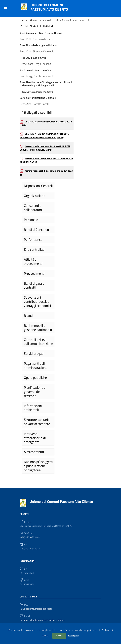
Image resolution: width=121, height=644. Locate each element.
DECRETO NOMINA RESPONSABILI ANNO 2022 (46, 123)
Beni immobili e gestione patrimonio (38, 328)
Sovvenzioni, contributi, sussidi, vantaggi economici (37, 301)
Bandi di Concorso (36, 230)
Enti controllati (34, 250)
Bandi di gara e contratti (34, 286)
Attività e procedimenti (33, 262)
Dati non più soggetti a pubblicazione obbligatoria (38, 466)
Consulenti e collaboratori (33, 208)
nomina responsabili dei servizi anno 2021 (46, 173)
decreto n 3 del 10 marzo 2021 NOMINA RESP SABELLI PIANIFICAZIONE (45, 148)
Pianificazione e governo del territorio (35, 392)
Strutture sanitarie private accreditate (37, 422)
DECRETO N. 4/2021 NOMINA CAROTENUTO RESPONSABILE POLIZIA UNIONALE (44, 136)
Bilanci (28, 316)
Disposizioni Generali (38, 186)
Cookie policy (74, 636)
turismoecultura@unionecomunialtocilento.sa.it (43, 620)
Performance (33, 240)
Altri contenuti (34, 452)
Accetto (59, 636)
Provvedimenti (34, 274)
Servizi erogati (34, 354)
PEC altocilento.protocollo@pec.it (36, 609)
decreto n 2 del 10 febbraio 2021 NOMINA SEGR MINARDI (46, 160)
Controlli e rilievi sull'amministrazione (38, 342)
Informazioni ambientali (33, 408)
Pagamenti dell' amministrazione (36, 366)
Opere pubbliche (35, 378)
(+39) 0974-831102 (30, 537)
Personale (31, 220)
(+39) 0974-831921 (30, 549)
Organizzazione (35, 196)
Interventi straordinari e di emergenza (35, 438)
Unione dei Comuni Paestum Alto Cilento (49, 7)
